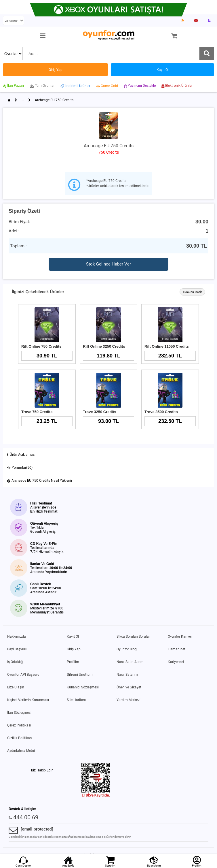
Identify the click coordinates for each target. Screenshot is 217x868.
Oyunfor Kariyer (180, 637)
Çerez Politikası (19, 725)
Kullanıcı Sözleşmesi (83, 687)
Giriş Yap (74, 649)
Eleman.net (177, 649)
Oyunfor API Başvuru (23, 675)
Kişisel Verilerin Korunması (28, 700)
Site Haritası (76, 700)
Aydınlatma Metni (21, 751)
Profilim (73, 662)
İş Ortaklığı (15, 662)
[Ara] (207, 54)
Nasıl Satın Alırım (130, 662)
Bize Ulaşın (16, 687)
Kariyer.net (176, 662)
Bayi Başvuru (17, 649)
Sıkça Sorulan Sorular (133, 637)
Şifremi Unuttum (80, 675)
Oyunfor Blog (127, 649)
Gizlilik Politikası (20, 738)
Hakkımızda (17, 637)
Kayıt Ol (73, 637)
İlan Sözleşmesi (19, 713)
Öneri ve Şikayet (129, 687)
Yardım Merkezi (129, 700)
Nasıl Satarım (127, 675)
